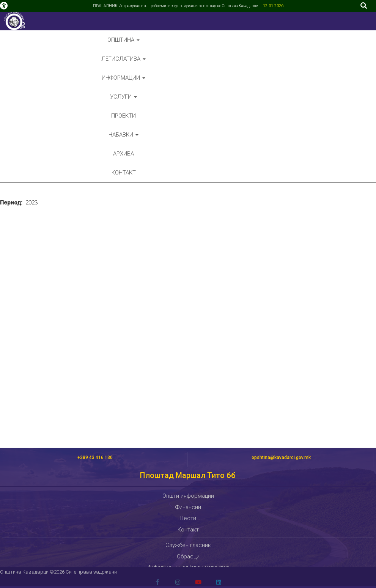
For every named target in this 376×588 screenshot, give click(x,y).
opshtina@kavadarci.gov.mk (281, 458)
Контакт (124, 173)
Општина (123, 40)
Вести (188, 518)
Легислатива (123, 59)
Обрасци (188, 557)
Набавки (123, 135)
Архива (123, 154)
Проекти (123, 116)
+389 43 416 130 (95, 458)
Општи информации (188, 496)
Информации (123, 78)
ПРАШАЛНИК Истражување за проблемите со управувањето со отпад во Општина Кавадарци (176, 6)
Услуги (123, 97)
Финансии (188, 507)
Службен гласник (188, 545)
